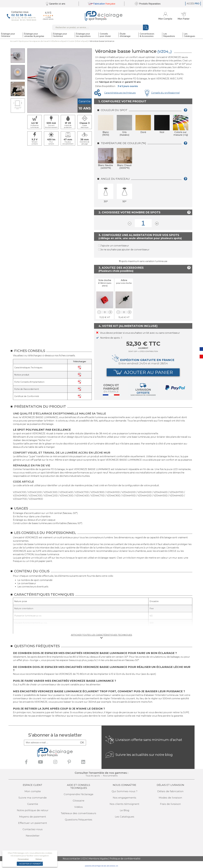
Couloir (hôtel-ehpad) (78, 41)
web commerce (111, 866)
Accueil (14, 41)
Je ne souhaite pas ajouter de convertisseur (125, 250)
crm (117, 866)
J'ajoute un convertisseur (115, 246)
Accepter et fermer (30, 864)
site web (104, 866)
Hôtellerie (58, 41)
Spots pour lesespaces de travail (34, 41)
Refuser (39, 859)
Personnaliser (23, 859)
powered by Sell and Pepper (93, 866)
